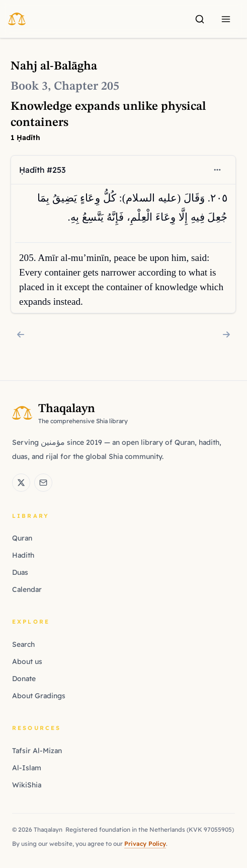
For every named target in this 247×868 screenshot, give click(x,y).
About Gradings (39, 696)
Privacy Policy (145, 844)
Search (23, 644)
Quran (22, 538)
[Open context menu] (218, 170)
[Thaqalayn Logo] (20, 19)
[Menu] (226, 19)
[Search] (200, 19)
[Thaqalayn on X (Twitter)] (21, 483)
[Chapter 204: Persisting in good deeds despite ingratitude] (21, 335)
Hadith (23, 555)
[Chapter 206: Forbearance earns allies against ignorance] (226, 335)
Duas (20, 572)
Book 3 (29, 87)
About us (27, 661)
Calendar (27, 589)
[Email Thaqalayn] (43, 483)
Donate (24, 679)
